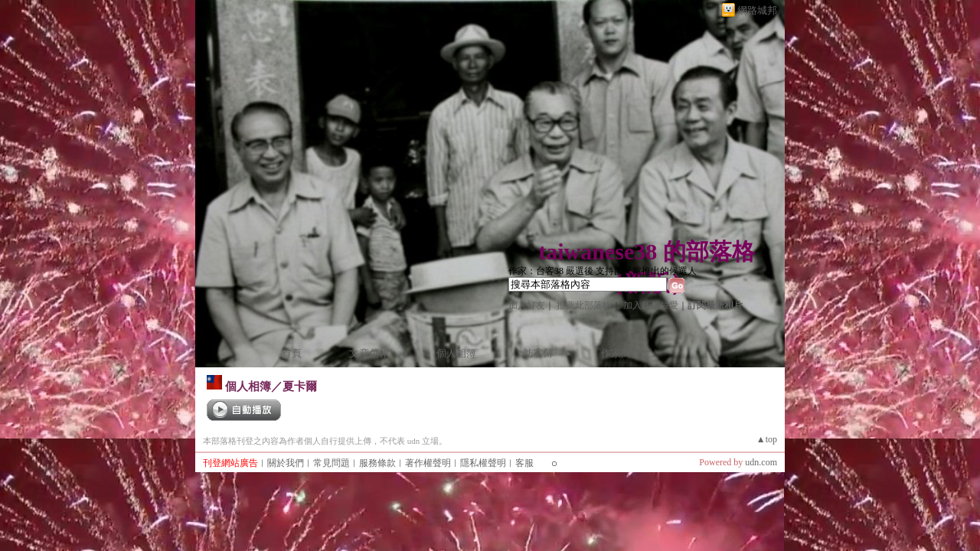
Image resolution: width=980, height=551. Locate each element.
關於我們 (286, 463)
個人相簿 (456, 353)
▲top (767, 439)
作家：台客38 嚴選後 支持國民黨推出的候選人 (603, 271)
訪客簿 (539, 353)
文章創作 (369, 353)
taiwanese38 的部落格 (646, 251)
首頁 (292, 353)
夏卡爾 (300, 386)
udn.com (761, 462)
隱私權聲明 (483, 463)
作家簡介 (621, 353)
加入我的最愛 (651, 305)
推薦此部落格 (584, 305)
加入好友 (527, 305)
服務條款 (377, 463)
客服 (524, 463)
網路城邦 (757, 10)
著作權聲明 (428, 463)
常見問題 (332, 463)
